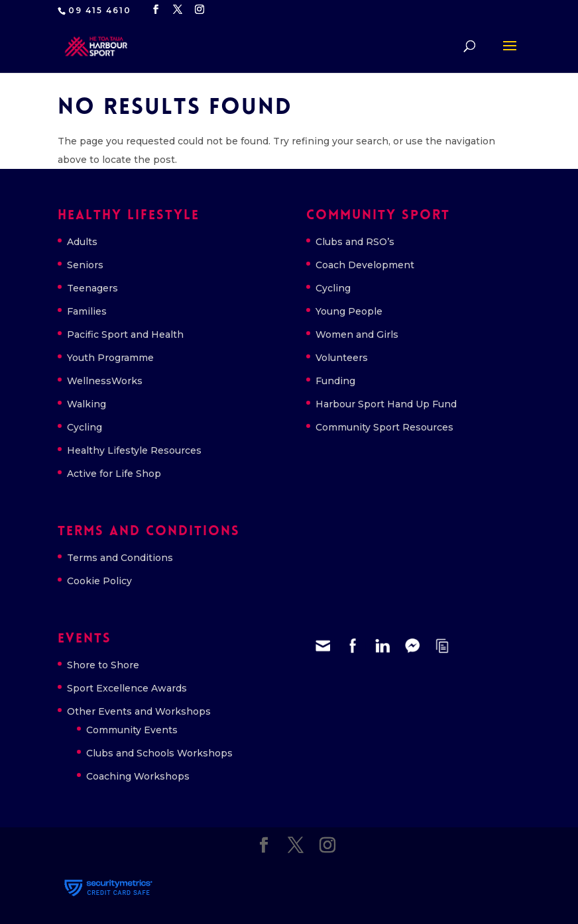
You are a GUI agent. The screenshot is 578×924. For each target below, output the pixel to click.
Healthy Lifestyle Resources (134, 450)
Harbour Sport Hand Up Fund (386, 404)
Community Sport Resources (384, 427)
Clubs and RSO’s (355, 242)
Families (87, 311)
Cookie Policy (99, 581)
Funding (335, 381)
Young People (349, 311)
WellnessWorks (105, 381)
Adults (82, 242)
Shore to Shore (103, 665)
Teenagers (92, 288)
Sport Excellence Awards (127, 688)
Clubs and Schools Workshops (159, 753)
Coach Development (365, 265)
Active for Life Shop (114, 474)
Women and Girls (357, 334)
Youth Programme (110, 358)
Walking (87, 404)
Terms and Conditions (120, 558)
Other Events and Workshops (139, 711)
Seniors (85, 265)
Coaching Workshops (138, 776)
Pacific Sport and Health (125, 334)
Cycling (85, 427)
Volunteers (342, 358)
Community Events (132, 730)
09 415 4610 (100, 10)
